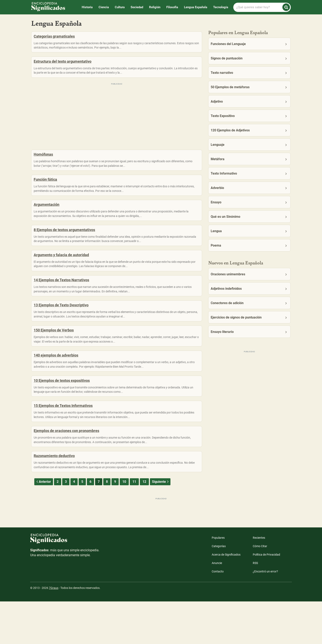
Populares (218, 580)
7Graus (54, 630)
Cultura (120, 7)
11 (134, 524)
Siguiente (161, 524)
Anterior (43, 524)
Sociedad (137, 7)
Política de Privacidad (266, 597)
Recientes (259, 580)
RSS (255, 606)
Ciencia (104, 7)
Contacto (218, 614)
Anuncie (217, 606)
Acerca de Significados (226, 597)
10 (124, 524)
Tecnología (221, 7)
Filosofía (172, 7)
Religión (155, 7)
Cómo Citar (260, 589)
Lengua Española (196, 7)
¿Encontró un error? (265, 614)
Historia (87, 7)
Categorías (219, 589)
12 (144, 524)
